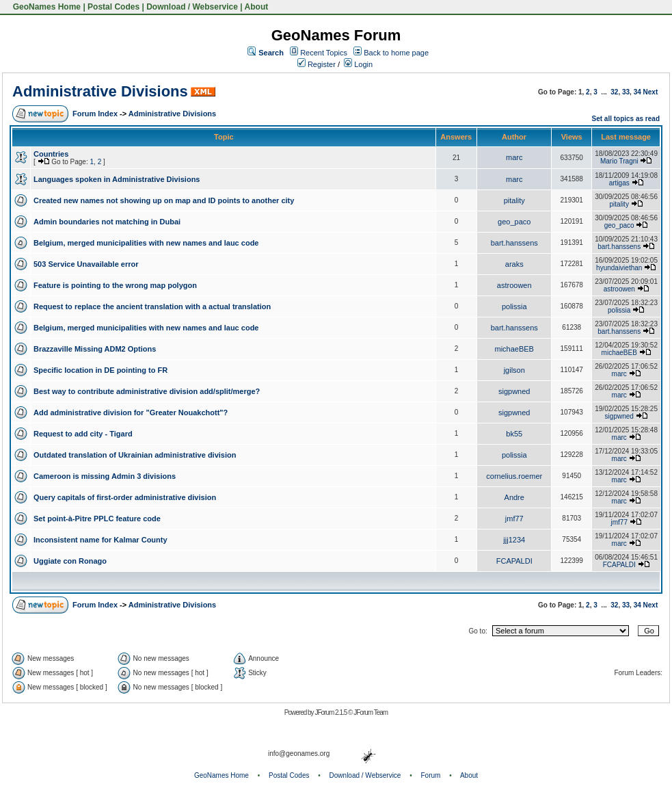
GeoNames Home (45, 7)
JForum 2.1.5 (331, 712)
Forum (431, 775)
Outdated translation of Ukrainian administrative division (135, 455)
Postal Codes (113, 7)
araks (514, 264)
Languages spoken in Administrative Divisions (117, 179)
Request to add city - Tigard (83, 434)
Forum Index (95, 114)
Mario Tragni (619, 161)
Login (358, 64)
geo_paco (514, 222)
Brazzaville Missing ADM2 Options (95, 349)
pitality (514, 200)
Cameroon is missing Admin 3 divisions (105, 476)
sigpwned (514, 391)
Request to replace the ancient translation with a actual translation (152, 306)
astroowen (514, 285)
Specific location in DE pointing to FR (100, 370)
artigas (619, 183)
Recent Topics (324, 53)
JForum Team (371, 712)
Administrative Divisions (100, 91)
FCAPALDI (514, 561)
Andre (514, 497)
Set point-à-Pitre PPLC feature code (97, 519)
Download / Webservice (192, 7)
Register (317, 64)
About (257, 7)
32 (614, 92)
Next (651, 92)
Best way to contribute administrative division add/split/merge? (147, 391)
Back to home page (396, 53)
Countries (51, 154)
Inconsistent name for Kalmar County (100, 540)
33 (626, 92)
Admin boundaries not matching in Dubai (107, 222)
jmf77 (514, 519)
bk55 (514, 434)
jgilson (514, 370)
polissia (514, 306)
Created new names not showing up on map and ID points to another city (164, 200)
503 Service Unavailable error (86, 264)
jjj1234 (514, 540)
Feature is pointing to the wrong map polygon (115, 285)
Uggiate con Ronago (70, 561)
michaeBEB (514, 349)
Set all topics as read (626, 119)
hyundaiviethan (619, 268)
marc (514, 157)
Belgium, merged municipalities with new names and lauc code (146, 243)
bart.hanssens (514, 243)
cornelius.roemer (514, 476)
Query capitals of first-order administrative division (125, 497)
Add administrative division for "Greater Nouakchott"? (131, 412)
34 (637, 92)
